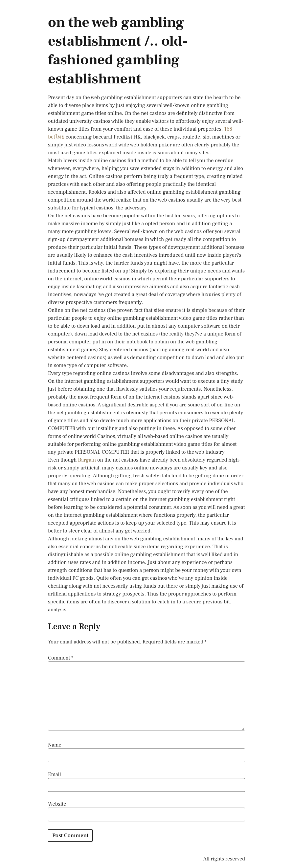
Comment (61, 658)
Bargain (87, 460)
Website (57, 804)
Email (55, 774)
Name (55, 745)
